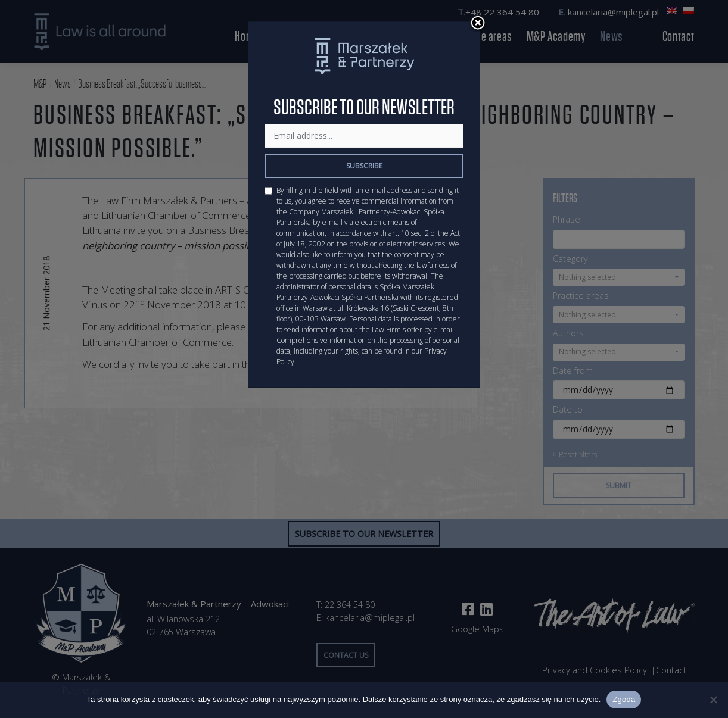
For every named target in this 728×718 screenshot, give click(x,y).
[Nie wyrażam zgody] (713, 700)
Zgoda (624, 699)
